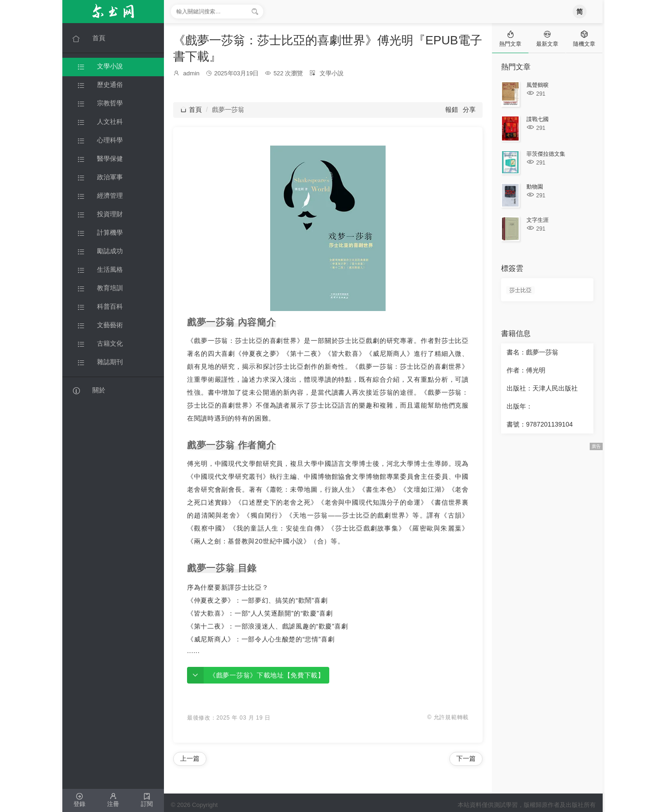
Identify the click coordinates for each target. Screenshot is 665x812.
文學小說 (332, 73)
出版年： (520, 406)
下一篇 (466, 758)
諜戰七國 (538, 119)
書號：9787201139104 (540, 424)
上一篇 (190, 758)
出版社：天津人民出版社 (542, 388)
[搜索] (255, 12)
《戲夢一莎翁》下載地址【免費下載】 (267, 675)
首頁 (191, 110)
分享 (469, 110)
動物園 (535, 187)
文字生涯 (538, 220)
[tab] (510, 38)
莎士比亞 (520, 290)
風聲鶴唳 (538, 85)
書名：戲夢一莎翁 (532, 352)
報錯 (452, 110)
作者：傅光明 (526, 370)
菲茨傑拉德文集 (546, 154)
